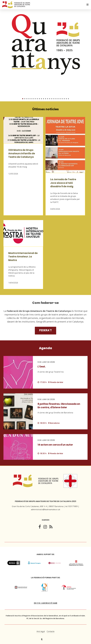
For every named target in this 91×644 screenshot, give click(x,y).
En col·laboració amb (46, 603)
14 (50, 99)
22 (66, 99)
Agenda (45, 348)
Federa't (45, 330)
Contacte (51, 631)
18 (58, 99)
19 (60, 99)
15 (52, 99)
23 (68, 99)
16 (54, 99)
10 (41, 99)
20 (62, 99)
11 (43, 99)
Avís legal (41, 631)
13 (48, 99)
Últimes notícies (45, 109)
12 (46, 99)
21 (64, 99)
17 (56, 99)
